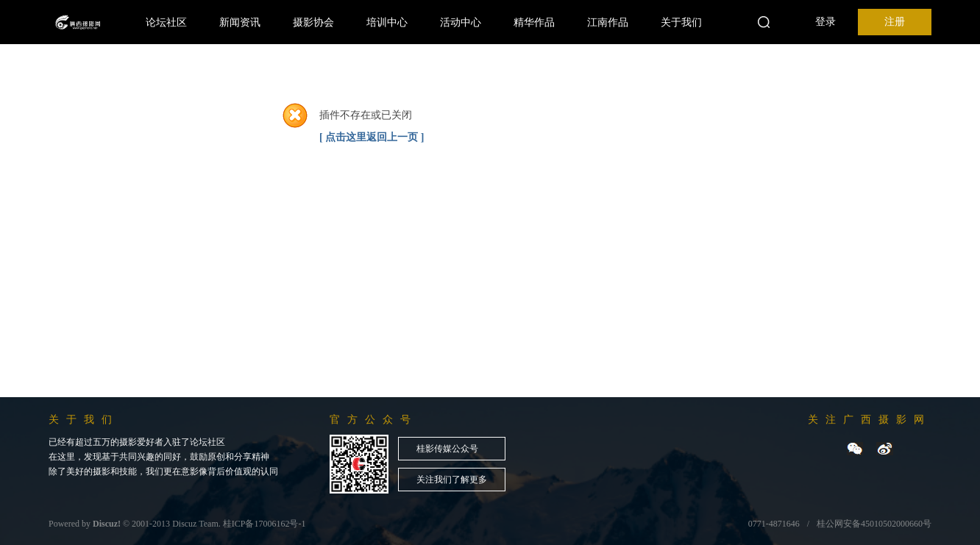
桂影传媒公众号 (447, 449)
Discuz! (107, 524)
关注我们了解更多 (452, 480)
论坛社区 (166, 22)
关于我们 (681, 22)
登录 (825, 22)
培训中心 (387, 22)
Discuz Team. (196, 524)
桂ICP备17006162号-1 (264, 524)
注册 (895, 22)
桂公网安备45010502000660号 (874, 524)
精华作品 (534, 22)
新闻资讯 (240, 22)
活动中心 (461, 22)
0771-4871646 (774, 524)
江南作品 (608, 22)
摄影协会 (313, 22)
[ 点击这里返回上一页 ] (372, 137)
